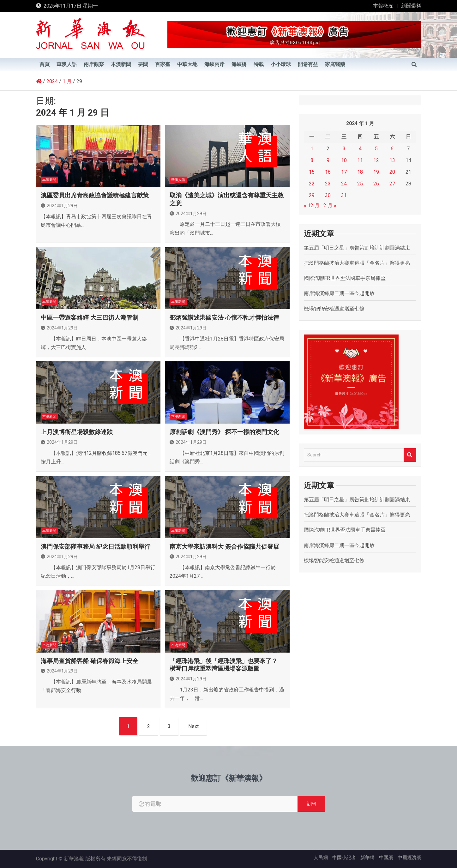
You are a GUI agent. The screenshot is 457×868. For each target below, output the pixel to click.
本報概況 (383, 6)
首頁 (45, 64)
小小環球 (281, 64)
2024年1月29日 (59, 206)
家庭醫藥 (335, 64)
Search (410, 455)
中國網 (386, 858)
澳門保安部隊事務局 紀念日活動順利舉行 (96, 547)
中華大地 (187, 64)
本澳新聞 (121, 64)
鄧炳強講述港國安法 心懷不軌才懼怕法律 (224, 318)
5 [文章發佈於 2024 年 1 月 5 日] (376, 149)
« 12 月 (312, 205)
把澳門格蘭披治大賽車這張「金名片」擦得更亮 (357, 263)
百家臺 (163, 64)
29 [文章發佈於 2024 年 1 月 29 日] (312, 195)
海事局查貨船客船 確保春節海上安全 (90, 661)
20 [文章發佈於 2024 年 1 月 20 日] (392, 172)
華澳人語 (67, 64)
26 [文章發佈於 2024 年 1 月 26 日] (376, 184)
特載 (259, 64)
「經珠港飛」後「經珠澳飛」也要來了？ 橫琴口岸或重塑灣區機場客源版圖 (224, 665)
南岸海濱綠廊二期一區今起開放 (339, 293)
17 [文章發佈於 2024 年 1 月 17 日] (344, 172)
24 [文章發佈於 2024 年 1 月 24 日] (344, 184)
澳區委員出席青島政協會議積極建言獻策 (95, 195)
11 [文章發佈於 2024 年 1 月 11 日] (360, 160)
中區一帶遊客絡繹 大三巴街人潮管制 (90, 318)
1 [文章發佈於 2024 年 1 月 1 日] (312, 149)
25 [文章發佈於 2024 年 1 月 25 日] (360, 184)
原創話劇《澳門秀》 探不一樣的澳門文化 (224, 432)
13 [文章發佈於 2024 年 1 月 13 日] (392, 160)
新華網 (367, 858)
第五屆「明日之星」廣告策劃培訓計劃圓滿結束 (357, 248)
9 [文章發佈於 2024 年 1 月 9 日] (328, 160)
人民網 (321, 858)
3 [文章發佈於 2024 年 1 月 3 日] (344, 149)
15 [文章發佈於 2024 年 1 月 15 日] (312, 172)
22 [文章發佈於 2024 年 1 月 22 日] (312, 184)
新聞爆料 (411, 6)
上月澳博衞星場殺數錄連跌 (77, 432)
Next (193, 726)
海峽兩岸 (214, 64)
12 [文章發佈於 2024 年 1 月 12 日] (376, 160)
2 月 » (330, 205)
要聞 (143, 64)
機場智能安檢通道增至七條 (334, 309)
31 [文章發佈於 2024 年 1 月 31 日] (344, 195)
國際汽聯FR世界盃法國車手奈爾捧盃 (345, 278)
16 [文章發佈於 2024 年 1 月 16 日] (328, 172)
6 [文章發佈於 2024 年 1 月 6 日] (392, 149)
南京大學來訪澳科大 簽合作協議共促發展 (224, 547)
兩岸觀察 (94, 64)
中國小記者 (344, 858)
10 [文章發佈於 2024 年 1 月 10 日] (344, 160)
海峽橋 (239, 64)
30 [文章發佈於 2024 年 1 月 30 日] (328, 195)
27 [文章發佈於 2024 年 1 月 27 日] (392, 184)
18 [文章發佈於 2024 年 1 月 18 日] (360, 172)
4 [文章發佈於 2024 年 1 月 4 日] (360, 149)
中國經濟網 (409, 858)
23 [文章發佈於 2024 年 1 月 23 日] (328, 184)
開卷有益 (308, 64)
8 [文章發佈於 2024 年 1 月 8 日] (312, 160)
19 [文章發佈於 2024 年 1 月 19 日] (376, 172)
